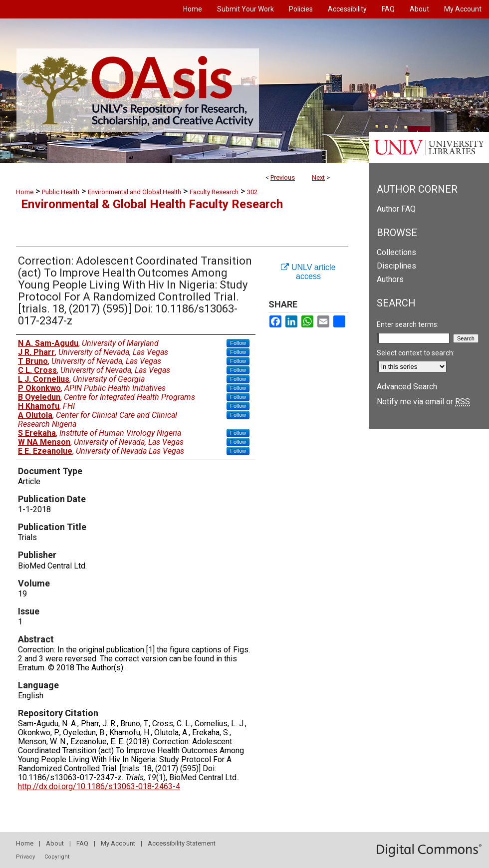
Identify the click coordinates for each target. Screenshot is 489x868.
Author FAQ (396, 209)
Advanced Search (407, 387)
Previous (283, 177)
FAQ (82, 843)
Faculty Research (214, 192)
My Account (118, 843)
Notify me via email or (423, 402)
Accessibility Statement (182, 843)
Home (25, 192)
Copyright (57, 857)
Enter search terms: (408, 324)
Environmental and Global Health (134, 192)
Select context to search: (416, 353)
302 (252, 192)
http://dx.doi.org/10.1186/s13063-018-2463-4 (99, 786)
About (55, 843)
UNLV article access (308, 272)
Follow (238, 343)
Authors (390, 279)
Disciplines (396, 266)
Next (318, 177)
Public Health (61, 192)
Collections (396, 252)
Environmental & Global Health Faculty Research (152, 204)
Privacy (25, 857)
